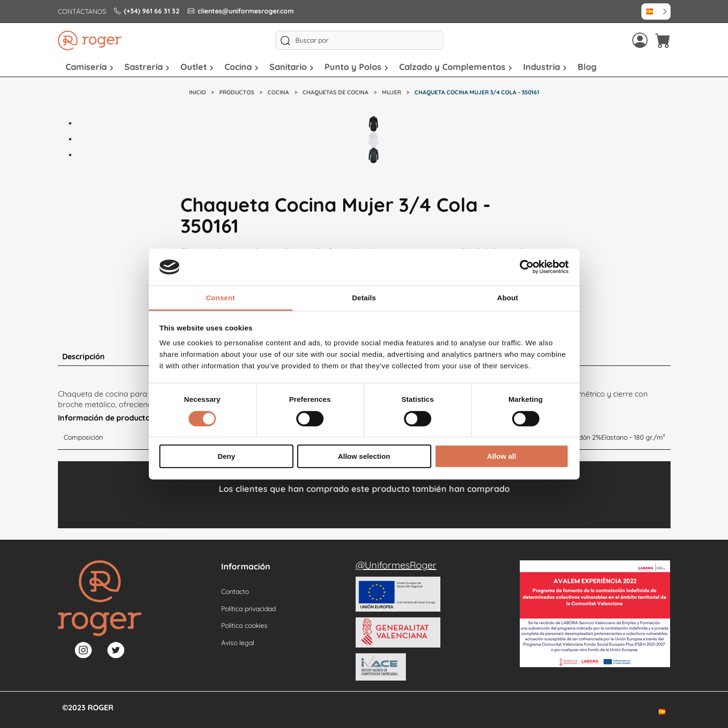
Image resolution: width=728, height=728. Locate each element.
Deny (227, 456)
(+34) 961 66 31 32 (147, 11)
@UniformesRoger (396, 565)
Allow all (502, 456)
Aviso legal (238, 643)
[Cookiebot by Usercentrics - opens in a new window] (527, 267)
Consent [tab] (220, 298)
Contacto (235, 591)
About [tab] (508, 298)
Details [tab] (364, 298)
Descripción (84, 356)
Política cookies (244, 626)
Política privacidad (248, 609)
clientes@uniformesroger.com (241, 11)
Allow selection (364, 456)
